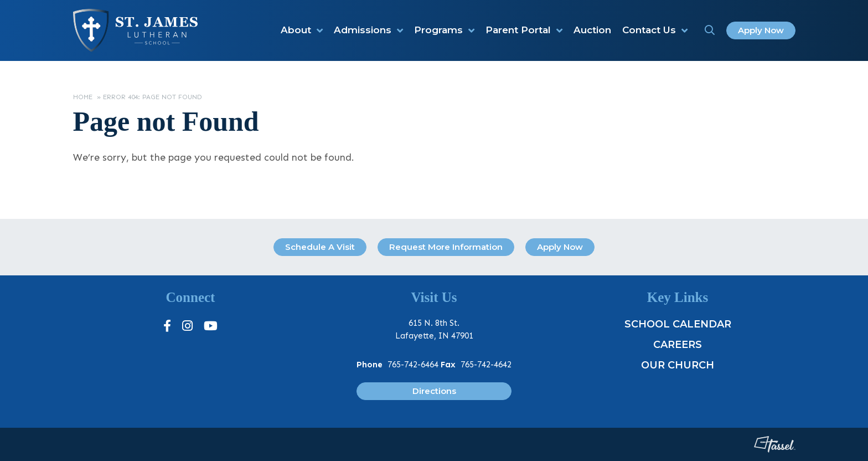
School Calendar (678, 324)
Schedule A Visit (320, 247)
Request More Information (446, 247)
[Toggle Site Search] (710, 30)
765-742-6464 (413, 365)
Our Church (678, 365)
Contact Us (649, 30)
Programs (438, 30)
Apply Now (761, 30)
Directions (434, 391)
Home (83, 97)
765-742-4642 (486, 365)
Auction (592, 30)
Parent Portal (518, 30)
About (296, 30)
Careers (678, 345)
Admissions (363, 30)
